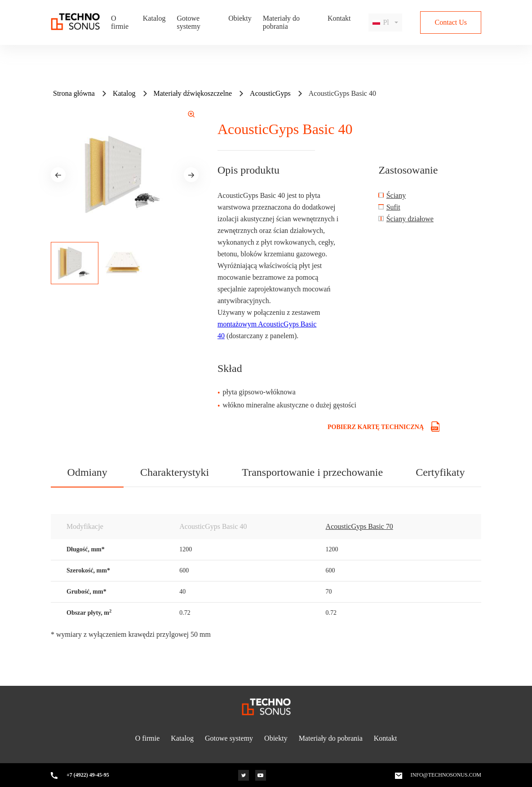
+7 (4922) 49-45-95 (88, 775)
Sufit (393, 207)
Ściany (396, 195)
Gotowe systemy (188, 22)
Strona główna (74, 93)
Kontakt (339, 18)
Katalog (154, 18)
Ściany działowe (410, 219)
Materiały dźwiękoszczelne (193, 93)
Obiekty (240, 18)
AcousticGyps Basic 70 (359, 526)
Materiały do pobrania (281, 22)
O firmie (120, 22)
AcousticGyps (270, 93)
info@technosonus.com (446, 775)
